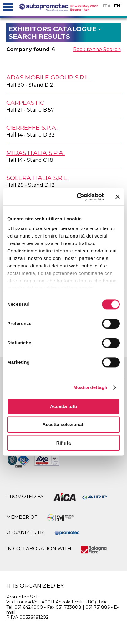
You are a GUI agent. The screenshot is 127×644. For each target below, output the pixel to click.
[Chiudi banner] (118, 197)
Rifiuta (64, 443)
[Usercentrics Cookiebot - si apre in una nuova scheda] (78, 197)
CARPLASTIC (25, 103)
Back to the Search (97, 49)
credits (99, 629)
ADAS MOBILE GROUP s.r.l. (48, 77)
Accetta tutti (64, 406)
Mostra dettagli (90, 387)
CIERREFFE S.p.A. (32, 127)
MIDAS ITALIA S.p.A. (36, 153)
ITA (107, 6)
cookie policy (33, 629)
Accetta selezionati (63, 425)
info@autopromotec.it (42, 612)
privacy (71, 629)
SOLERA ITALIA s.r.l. (37, 178)
